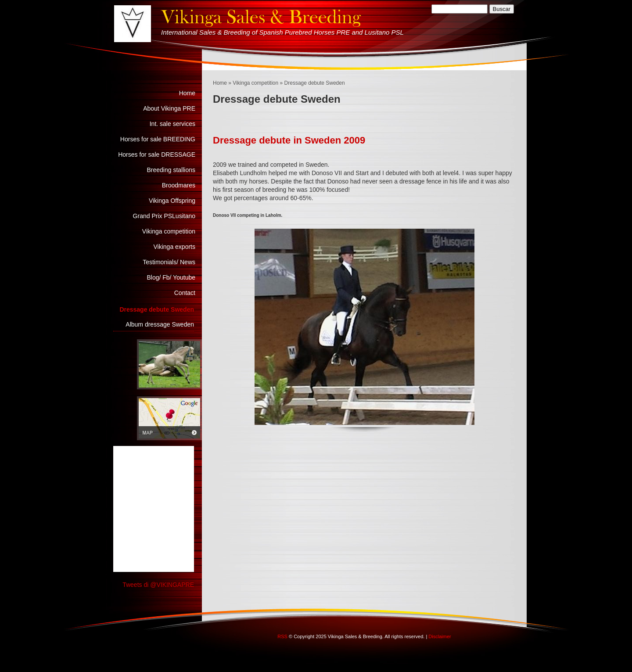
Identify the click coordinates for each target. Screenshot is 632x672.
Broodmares (179, 185)
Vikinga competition (255, 83)
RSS (282, 636)
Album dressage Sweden (160, 324)
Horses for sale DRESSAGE (157, 155)
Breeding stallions (171, 170)
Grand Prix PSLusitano (164, 216)
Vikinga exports (174, 247)
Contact (185, 293)
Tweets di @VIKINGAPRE (158, 585)
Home (220, 83)
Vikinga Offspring (172, 201)
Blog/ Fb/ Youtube (171, 277)
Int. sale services (172, 124)
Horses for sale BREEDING (158, 139)
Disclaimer (440, 636)
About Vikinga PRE (169, 108)
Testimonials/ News (169, 262)
